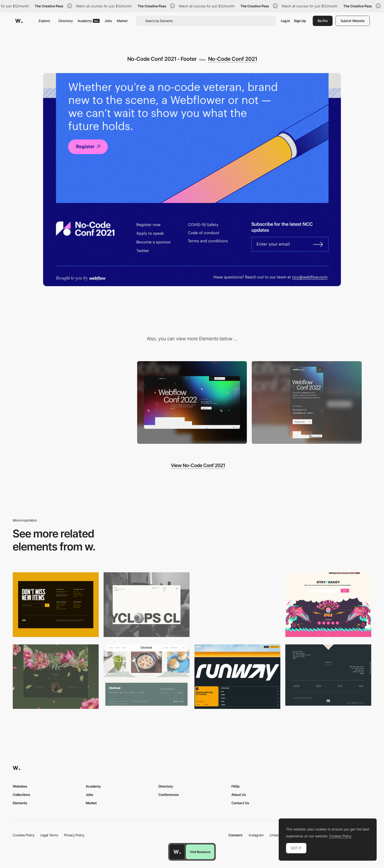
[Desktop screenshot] (192, 402)
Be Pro (323, 21)
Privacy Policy (74, 835)
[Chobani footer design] (147, 675)
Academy (89, 21)
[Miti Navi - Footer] (328, 675)
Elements (20, 803)
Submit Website (353, 21)
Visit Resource (200, 852)
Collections (21, 795)
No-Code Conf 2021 (233, 59)
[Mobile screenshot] (307, 402)
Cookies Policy (24, 835)
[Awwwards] (19, 21)
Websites (20, 786)
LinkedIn (276, 835)
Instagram (256, 835)
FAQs (235, 786)
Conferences (169, 795)
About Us (239, 795)
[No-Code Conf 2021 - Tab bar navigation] (77, 401)
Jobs (108, 21)
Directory (66, 21)
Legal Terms (49, 835)
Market (122, 21)
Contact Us (240, 803)
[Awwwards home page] (177, 852)
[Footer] (56, 605)
